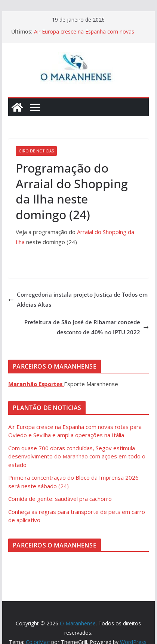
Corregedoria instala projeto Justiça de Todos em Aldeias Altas (78, 299)
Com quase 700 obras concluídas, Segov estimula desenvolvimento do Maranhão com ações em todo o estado (77, 456)
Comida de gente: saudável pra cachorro (60, 499)
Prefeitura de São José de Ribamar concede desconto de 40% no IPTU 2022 (87, 327)
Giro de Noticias (36, 151)
